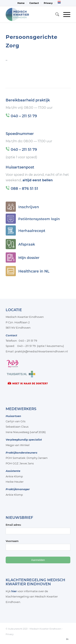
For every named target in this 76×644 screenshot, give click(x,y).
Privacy (48, 3)
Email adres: (38, 529)
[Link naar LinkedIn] (67, 639)
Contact (34, 3)
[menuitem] (21, 3)
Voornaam (12, 541)
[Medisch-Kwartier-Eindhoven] (32, 14)
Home (21, 3)
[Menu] (65, 14)
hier (14, 591)
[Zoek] (55, 14)
